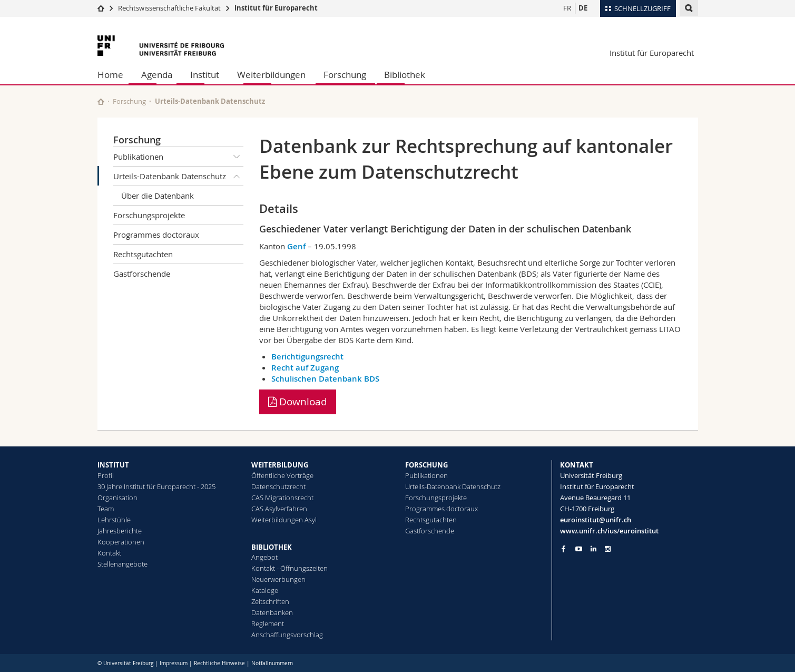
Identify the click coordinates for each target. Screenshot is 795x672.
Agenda (157, 75)
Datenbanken (272, 612)
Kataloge (265, 590)
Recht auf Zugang (305, 368)
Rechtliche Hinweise (219, 663)
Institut (205, 75)
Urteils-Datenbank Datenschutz (179, 176)
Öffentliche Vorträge (282, 475)
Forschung (345, 75)
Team (106, 509)
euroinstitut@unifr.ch (596, 520)
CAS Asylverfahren (279, 509)
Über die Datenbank (158, 196)
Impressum (174, 663)
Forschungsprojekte (149, 215)
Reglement (268, 624)
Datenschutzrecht (278, 486)
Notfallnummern (272, 663)
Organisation (117, 498)
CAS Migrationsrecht (282, 498)
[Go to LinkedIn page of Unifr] (593, 549)
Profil (106, 475)
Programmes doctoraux (156, 235)
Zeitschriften (270, 601)
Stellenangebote (122, 564)
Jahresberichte (120, 531)
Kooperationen (121, 542)
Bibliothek (405, 75)
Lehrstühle (114, 520)
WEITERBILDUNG (280, 465)
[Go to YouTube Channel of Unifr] (579, 549)
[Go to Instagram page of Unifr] (608, 549)
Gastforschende (142, 274)
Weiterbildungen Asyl (284, 520)
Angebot (264, 557)
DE (583, 8)
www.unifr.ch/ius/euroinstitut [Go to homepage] (609, 531)
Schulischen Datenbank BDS (325, 379)
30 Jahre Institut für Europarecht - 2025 (156, 486)
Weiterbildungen (271, 75)
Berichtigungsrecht (307, 357)
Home (110, 75)
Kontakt (109, 553)
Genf (296, 246)
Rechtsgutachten (143, 254)
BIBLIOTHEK (272, 547)
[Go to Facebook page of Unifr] (563, 549)
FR (567, 8)
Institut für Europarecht (276, 8)
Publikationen (179, 157)
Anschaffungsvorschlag (287, 635)
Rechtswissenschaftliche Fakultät (170, 8)
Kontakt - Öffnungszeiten (289, 568)
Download (298, 402)
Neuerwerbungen (278, 579)
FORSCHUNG (426, 465)
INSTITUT (113, 465)
